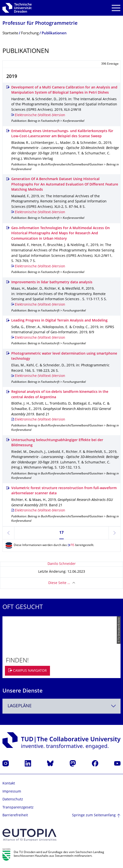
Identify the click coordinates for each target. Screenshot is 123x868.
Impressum (12, 792)
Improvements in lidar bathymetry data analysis (52, 282)
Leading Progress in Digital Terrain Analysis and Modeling (59, 321)
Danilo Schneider (62, 564)
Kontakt (9, 784)
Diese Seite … (59, 583)
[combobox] (61, 706)
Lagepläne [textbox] (20, 706)
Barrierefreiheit (15, 815)
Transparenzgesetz (18, 808)
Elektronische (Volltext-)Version (40, 115)
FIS (73, 545)
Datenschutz (13, 800)
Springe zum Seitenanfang (94, 815)
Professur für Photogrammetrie (40, 24)
